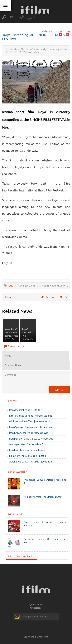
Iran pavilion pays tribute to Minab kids (31, 438)
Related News (17, 311)
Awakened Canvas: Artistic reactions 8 (31, 461)
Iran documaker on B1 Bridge (26, 410)
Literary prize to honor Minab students (31, 416)
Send (59, 389)
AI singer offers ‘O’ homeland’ (26, 444)
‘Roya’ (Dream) (26, 285)
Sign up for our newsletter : (36, 606)
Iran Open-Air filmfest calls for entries (31, 427)
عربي (31, 17)
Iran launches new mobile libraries (28, 450)
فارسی (20, 17)
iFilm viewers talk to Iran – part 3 (28, 456)
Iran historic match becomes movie (29, 433)
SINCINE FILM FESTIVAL (54, 285)
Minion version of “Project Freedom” (30, 421)
